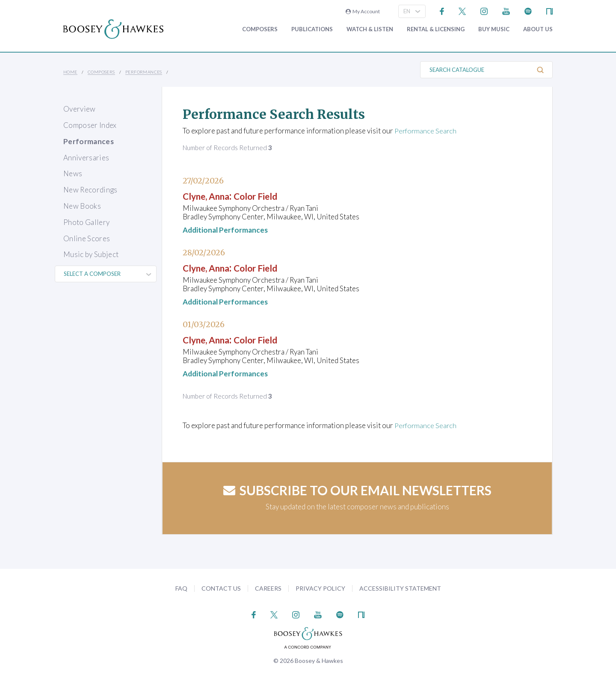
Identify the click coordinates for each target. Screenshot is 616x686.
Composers (260, 29)
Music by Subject (91, 254)
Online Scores (87, 238)
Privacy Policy (320, 588)
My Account (363, 11)
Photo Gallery (86, 222)
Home (70, 72)
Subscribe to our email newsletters (357, 490)
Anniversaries (86, 158)
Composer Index (90, 125)
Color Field (268, 196)
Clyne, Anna (210, 196)
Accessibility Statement (400, 588)
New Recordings (90, 190)
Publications (312, 29)
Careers (268, 588)
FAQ (181, 588)
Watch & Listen (370, 29)
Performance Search (426, 131)
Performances (144, 72)
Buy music (494, 29)
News (73, 173)
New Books (82, 206)
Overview (80, 109)
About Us (538, 29)
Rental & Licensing (436, 29)
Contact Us (221, 588)
